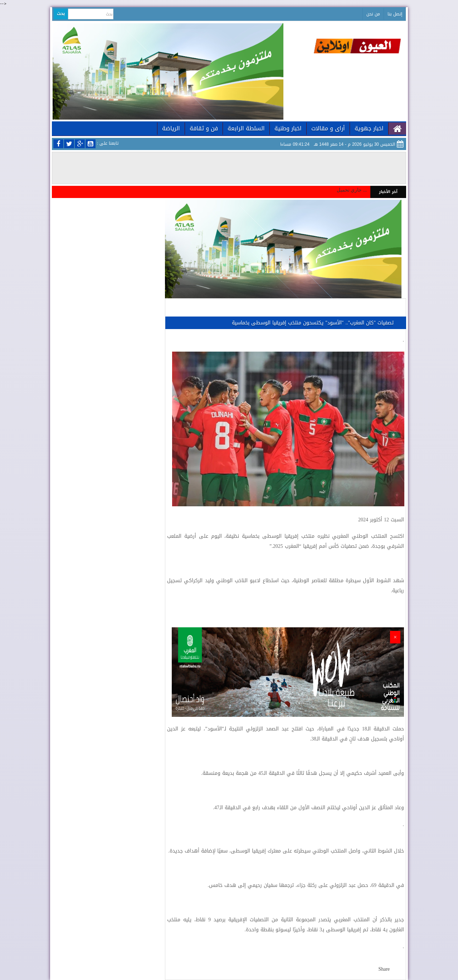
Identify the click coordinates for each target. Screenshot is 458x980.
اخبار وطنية (288, 128)
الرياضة (171, 128)
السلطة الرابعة (246, 128)
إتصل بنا (395, 14)
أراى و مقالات (328, 128)
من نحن (373, 14)
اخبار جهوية (369, 128)
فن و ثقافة (204, 128)
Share (384, 969)
